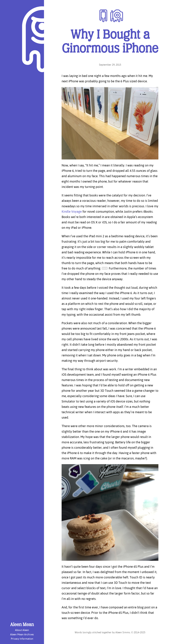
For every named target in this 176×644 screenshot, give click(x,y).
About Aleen (22, 630)
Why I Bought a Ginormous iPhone (110, 42)
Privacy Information (22, 639)
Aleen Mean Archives (22, 634)
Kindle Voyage (72, 211)
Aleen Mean (22, 625)
